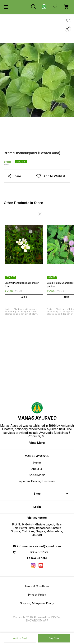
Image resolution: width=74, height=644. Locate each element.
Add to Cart (20, 638)
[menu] (6, 7)
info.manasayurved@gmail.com (39, 546)
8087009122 (39, 552)
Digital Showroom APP (43, 619)
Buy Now (54, 638)
